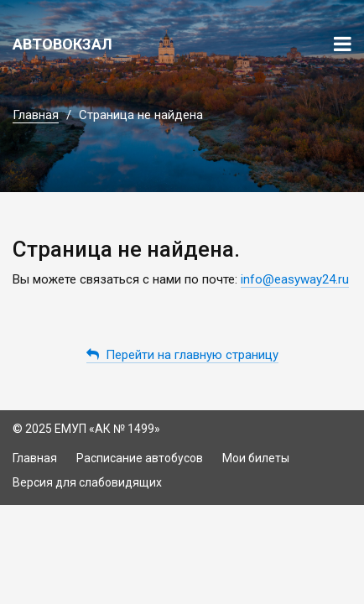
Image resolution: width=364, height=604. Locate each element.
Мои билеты (256, 458)
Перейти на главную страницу (182, 355)
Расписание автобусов (140, 458)
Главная (36, 115)
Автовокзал (62, 44)
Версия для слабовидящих (87, 482)
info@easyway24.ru (295, 279)
